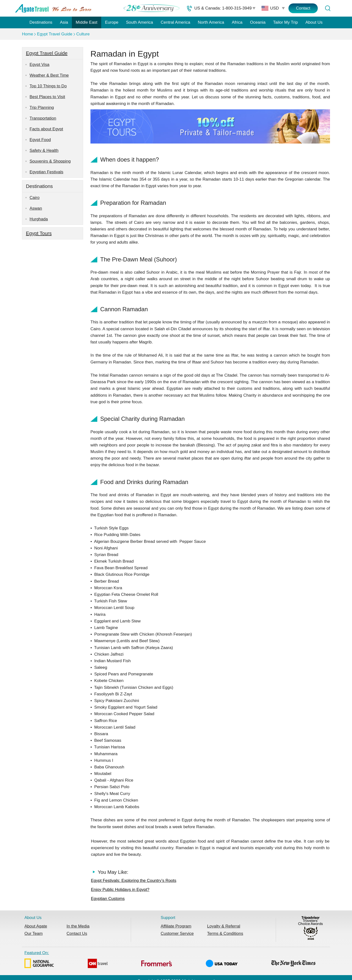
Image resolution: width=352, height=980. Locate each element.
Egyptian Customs (108, 899)
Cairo (35, 198)
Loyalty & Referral (224, 926)
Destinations (41, 22)
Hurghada (39, 219)
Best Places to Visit (47, 97)
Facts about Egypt (46, 129)
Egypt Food (40, 140)
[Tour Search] (328, 8)
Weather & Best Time (49, 75)
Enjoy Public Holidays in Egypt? (120, 890)
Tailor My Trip (285, 22)
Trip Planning (42, 108)
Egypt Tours (39, 233)
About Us (314, 22)
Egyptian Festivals (46, 172)
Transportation (43, 118)
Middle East (87, 22)
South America (139, 22)
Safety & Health (44, 150)
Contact (303, 8)
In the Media (78, 926)
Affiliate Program (176, 926)
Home (27, 34)
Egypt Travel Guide (55, 34)
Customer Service (177, 934)
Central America (175, 22)
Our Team (33, 934)
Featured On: (170, 960)
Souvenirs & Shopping (50, 161)
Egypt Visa (39, 65)
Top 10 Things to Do (48, 86)
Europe (112, 22)
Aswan (36, 208)
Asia (64, 22)
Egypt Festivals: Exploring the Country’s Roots (134, 881)
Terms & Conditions (225, 934)
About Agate (36, 926)
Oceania (258, 22)
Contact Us (77, 934)
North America (211, 22)
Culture (83, 34)
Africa (237, 22)
